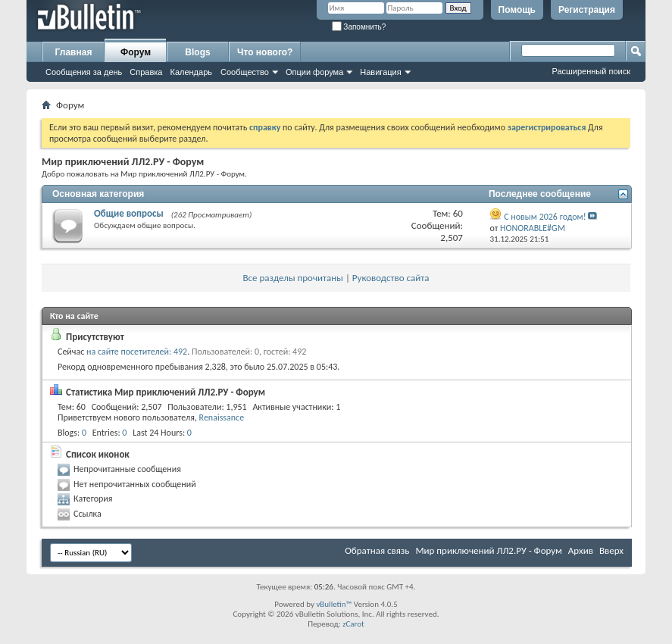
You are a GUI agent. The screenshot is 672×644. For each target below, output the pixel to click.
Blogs (197, 52)
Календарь (191, 72)
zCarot (353, 624)
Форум (136, 52)
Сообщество (245, 72)
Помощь (517, 10)
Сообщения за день (84, 72)
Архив (581, 550)
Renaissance (222, 417)
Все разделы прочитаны (292, 278)
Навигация (380, 72)
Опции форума (314, 72)
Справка (146, 72)
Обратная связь (377, 550)
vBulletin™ (334, 604)
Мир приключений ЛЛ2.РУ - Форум (488, 550)
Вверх (611, 550)
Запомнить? (359, 27)
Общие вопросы (129, 213)
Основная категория (98, 194)
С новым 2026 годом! (545, 217)
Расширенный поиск (591, 71)
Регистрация (587, 10)
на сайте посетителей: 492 (137, 352)
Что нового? (265, 52)
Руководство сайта (391, 278)
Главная (74, 52)
